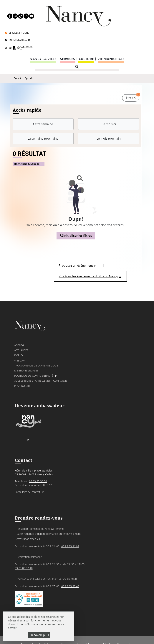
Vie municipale (111, 36)
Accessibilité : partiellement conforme (41, 358)
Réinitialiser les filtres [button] (76, 213)
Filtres (132, 74)
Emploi (19, 333)
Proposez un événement (76, 243)
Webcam (20, 338)
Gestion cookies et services (77, 636)
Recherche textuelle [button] (29, 141)
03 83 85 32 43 (70, 564)
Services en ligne (133, 7)
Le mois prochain (109, 116)
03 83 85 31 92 (70, 524)
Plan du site (22, 363)
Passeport (23, 506)
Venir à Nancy (87, 622)
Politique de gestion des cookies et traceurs (85, 631)
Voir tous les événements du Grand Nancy (88, 253)
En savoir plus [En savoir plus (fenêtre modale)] (39, 635)
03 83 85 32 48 (24, 546)
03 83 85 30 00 (38, 459)
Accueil (18, 55)
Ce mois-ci (109, 101)
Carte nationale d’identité (31, 512)
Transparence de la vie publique (36, 343)
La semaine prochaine (43, 116)
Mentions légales (26, 348)
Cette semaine (43, 101)
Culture (86, 36)
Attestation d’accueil (28, 517)
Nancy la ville (43, 36)
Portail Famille (131, 15)
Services (68, 36)
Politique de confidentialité (34, 353)
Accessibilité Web (134, 24)
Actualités (21, 328)
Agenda (29, 55)
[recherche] (77, 44)
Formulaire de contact (28, 470)
